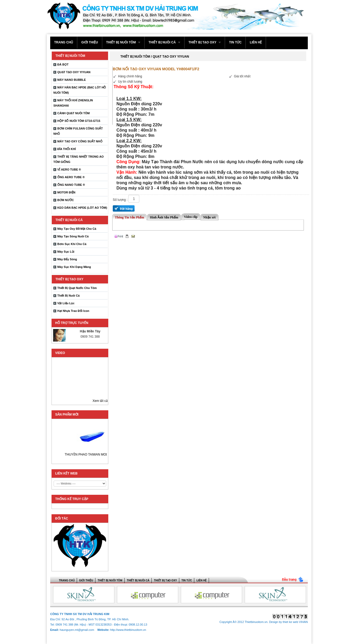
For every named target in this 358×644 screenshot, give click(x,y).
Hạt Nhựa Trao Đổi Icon (73, 311)
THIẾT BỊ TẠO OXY (205, 42)
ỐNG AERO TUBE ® (71, 177)
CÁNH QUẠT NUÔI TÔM (73, 113)
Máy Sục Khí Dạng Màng (74, 267)
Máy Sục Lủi (66, 252)
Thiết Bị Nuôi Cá (68, 296)
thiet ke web (291, 622)
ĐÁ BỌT (63, 64)
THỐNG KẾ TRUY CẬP (72, 499)
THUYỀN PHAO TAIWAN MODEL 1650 (97, 455)
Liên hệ (256, 42)
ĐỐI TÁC (62, 518)
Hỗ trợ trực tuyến (72, 323)
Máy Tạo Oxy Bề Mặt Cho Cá (77, 229)
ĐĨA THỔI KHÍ (67, 149)
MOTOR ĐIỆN (66, 192)
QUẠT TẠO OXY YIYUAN (74, 72)
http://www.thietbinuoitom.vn (128, 630)
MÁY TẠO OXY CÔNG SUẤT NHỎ (80, 141)
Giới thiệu (89, 42)
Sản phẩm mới (67, 415)
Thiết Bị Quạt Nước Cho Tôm (77, 288)
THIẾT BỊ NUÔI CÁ (164, 42)
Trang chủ (64, 42)
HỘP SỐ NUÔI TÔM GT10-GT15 (79, 121)
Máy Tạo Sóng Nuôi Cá (73, 236)
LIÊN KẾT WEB (66, 473)
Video (60, 353)
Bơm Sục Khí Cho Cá (72, 244)
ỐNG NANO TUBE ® (71, 185)
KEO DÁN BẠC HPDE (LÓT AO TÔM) (82, 208)
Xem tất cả (100, 401)
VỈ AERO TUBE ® (69, 169)
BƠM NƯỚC (66, 200)
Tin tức (235, 42)
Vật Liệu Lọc (66, 303)
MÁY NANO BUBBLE (72, 80)
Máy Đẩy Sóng (67, 259)
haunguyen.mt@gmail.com (77, 630)
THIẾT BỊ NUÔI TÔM (123, 42)
